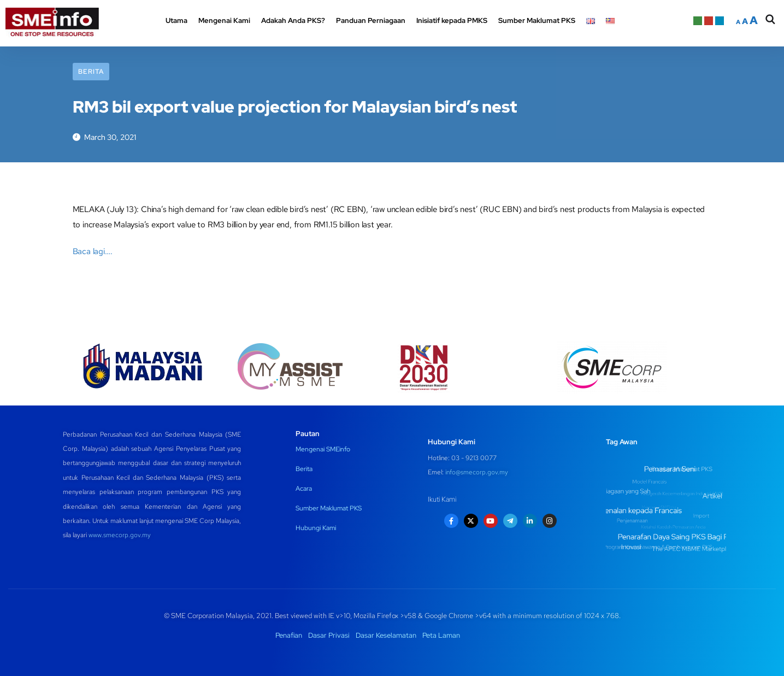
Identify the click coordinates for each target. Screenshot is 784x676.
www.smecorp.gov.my (120, 535)
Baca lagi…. (93, 251)
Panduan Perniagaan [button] (371, 20)
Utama (176, 20)
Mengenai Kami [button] (224, 20)
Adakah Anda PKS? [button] (293, 20)
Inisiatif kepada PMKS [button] (452, 20)
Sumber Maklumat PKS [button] (537, 20)
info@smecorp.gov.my (477, 472)
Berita (91, 72)
